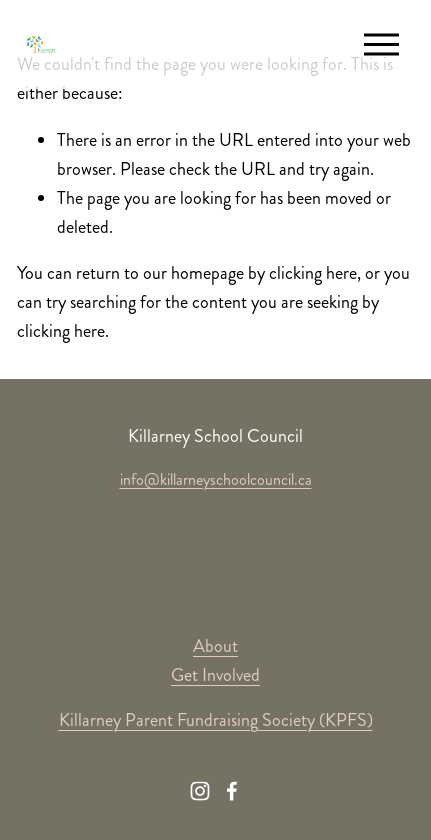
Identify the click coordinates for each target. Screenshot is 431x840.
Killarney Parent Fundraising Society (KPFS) (216, 720)
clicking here (313, 273)
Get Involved (215, 675)
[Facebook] (232, 791)
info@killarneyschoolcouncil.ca (216, 479)
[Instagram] (200, 791)
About (215, 646)
